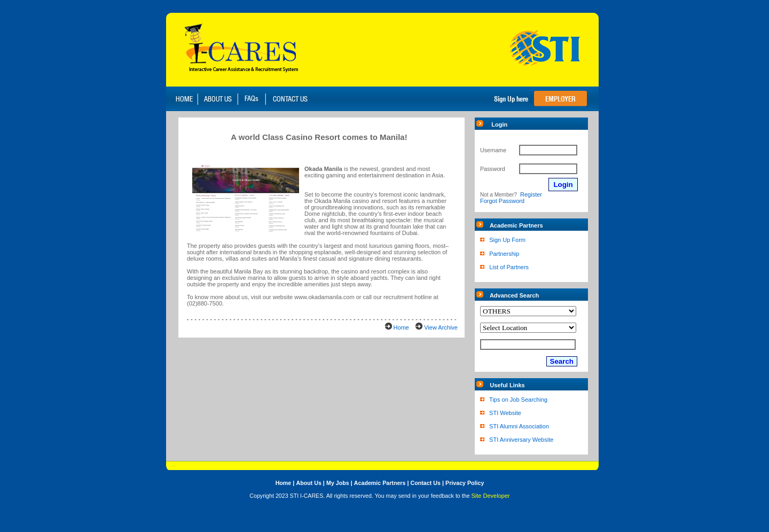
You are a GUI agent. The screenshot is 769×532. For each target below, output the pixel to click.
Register (531, 194)
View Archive (441, 327)
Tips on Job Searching (518, 400)
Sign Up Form (507, 240)
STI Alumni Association (519, 426)
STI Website (505, 413)
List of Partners (509, 267)
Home (401, 327)
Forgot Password (502, 201)
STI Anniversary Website (521, 440)
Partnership (504, 254)
